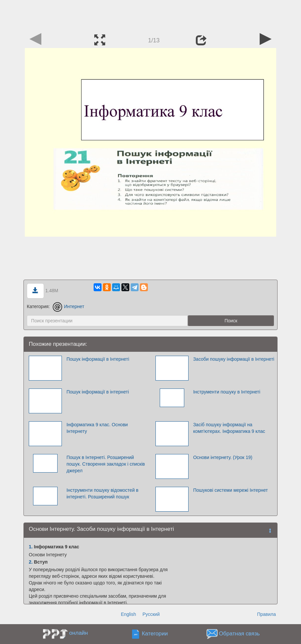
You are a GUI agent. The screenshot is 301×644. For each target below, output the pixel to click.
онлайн (78, 633)
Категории (155, 634)
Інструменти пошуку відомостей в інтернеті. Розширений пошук (103, 493)
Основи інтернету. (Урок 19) (223, 457)
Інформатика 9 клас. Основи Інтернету (97, 428)
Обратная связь (239, 634)
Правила (266, 614)
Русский (151, 614)
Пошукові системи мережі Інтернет (231, 490)
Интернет (68, 306)
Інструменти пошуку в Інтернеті (227, 392)
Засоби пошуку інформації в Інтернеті (234, 359)
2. (31, 562)
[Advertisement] (150, 15)
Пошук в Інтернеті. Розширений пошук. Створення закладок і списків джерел (106, 464)
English (128, 614)
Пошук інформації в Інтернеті (98, 359)
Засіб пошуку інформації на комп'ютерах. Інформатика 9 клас (229, 428)
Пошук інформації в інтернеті (98, 392)
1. (31, 547)
